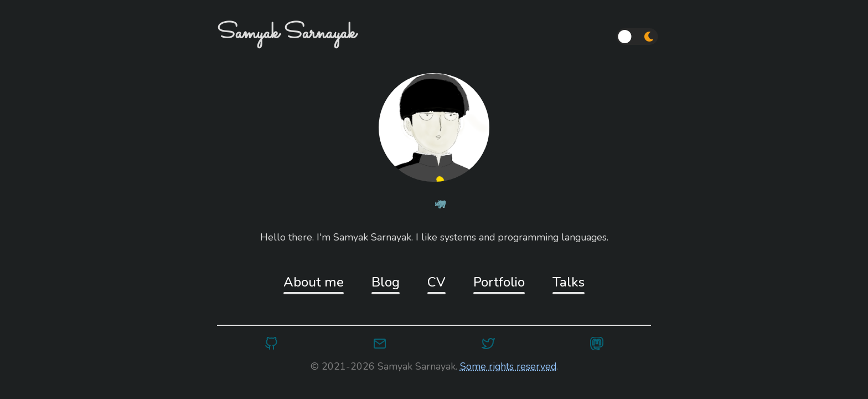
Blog (386, 282)
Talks (569, 282)
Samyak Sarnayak (286, 33)
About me (314, 282)
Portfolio (499, 282)
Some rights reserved (508, 366)
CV (436, 282)
